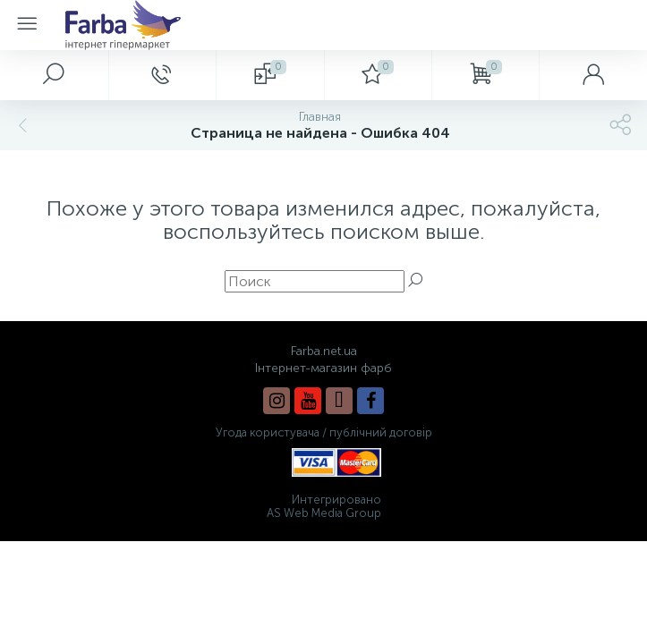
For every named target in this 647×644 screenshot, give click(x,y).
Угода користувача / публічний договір (324, 432)
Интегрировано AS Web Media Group (324, 506)
